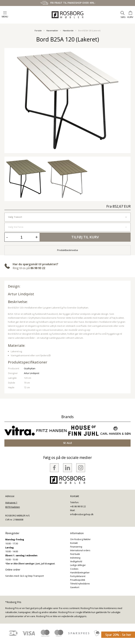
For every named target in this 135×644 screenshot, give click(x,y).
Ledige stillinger (78, 565)
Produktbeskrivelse (68, 250)
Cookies (74, 569)
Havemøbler (52, 30)
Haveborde (68, 30)
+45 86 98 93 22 (78, 506)
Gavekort (75, 587)
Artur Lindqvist (21, 294)
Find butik (75, 554)
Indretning (75, 558)
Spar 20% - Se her (118, 635)
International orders (80, 550)
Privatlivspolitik (78, 580)
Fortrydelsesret (78, 576)
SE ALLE (68, 443)
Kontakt (74, 543)
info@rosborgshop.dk (82, 514)
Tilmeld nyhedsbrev (80, 584)
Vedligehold (76, 561)
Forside (38, 30)
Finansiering (76, 547)
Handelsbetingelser (80, 573)
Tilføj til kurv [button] (85, 237)
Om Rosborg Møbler (80, 539)
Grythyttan (30, 368)
